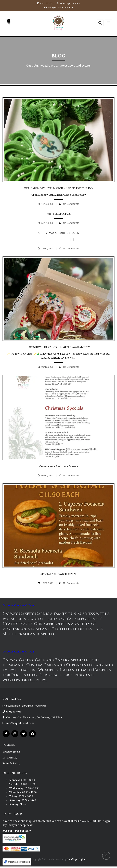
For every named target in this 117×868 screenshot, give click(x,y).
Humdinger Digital (76, 859)
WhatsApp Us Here (70, 3)
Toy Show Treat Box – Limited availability (58, 347)
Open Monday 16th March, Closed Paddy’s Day (58, 188)
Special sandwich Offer (59, 574)
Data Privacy (10, 758)
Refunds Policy (11, 763)
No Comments (71, 204)
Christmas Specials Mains (58, 466)
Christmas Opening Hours (59, 233)
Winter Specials (59, 214)
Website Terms (11, 752)
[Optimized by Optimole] (17, 862)
